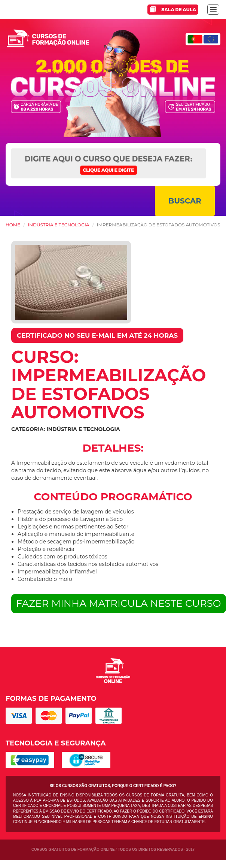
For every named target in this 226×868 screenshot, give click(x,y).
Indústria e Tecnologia (59, 225)
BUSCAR (185, 201)
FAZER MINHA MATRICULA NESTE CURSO (119, 603)
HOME (13, 225)
